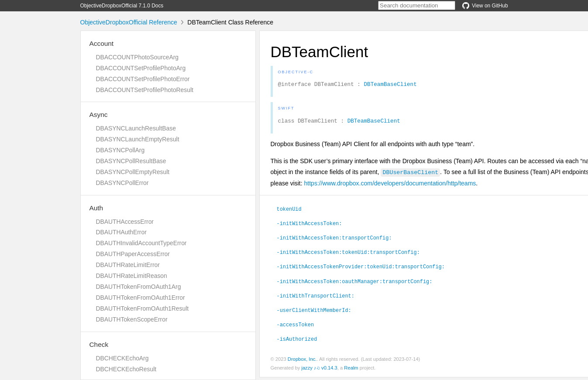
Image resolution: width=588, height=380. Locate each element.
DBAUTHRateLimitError (128, 265)
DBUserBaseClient (410, 175)
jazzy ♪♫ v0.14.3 (319, 370)
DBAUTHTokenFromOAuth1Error (141, 298)
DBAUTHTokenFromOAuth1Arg (139, 287)
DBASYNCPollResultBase (131, 161)
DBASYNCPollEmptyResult (133, 172)
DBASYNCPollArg (120, 150)
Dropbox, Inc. (302, 362)
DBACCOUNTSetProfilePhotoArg (141, 68)
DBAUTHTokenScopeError (132, 319)
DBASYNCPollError (122, 183)
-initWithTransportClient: (316, 298)
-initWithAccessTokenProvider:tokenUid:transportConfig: (361, 269)
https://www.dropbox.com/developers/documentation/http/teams (390, 186)
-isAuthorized (297, 341)
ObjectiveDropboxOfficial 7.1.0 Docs (122, 6)
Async (99, 115)
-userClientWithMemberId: (314, 312)
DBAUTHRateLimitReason (132, 276)
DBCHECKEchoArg (122, 358)
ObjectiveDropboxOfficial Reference (129, 22)
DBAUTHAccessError (125, 222)
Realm (351, 370)
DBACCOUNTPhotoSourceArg (137, 57)
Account (102, 43)
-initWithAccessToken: (309, 226)
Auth (96, 208)
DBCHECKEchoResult (126, 369)
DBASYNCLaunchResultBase (136, 128)
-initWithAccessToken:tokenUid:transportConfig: (348, 254)
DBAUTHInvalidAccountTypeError (141, 243)
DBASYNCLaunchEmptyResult (138, 139)
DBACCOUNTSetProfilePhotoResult (145, 90)
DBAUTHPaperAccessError (133, 254)
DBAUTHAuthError (121, 232)
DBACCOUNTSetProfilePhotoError (143, 79)
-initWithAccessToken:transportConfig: (334, 240)
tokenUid (289, 211)
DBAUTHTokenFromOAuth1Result (143, 308)
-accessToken (296, 327)
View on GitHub (485, 6)
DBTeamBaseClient (390, 85)
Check (99, 344)
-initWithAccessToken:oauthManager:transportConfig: (355, 284)
